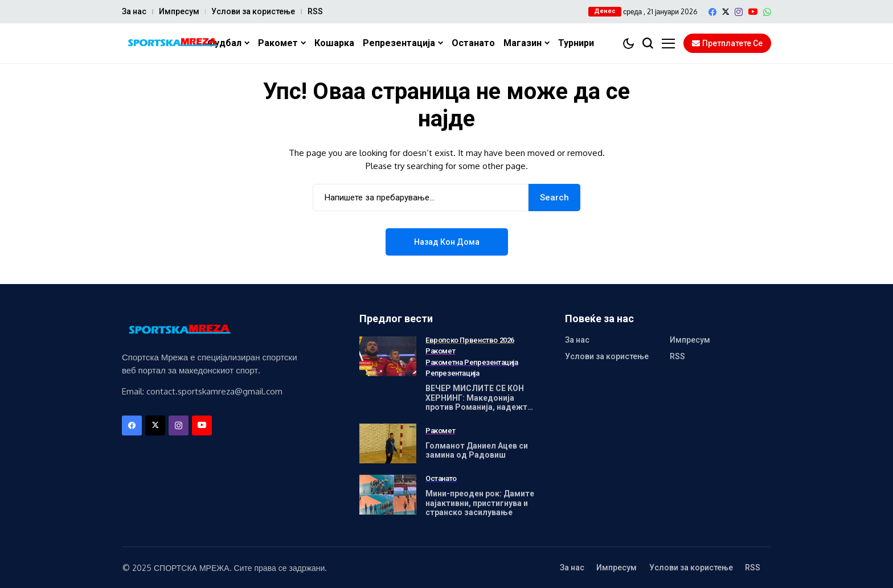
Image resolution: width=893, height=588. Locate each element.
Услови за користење (253, 11)
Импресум (179, 11)
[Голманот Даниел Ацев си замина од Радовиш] (388, 443)
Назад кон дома (447, 242)
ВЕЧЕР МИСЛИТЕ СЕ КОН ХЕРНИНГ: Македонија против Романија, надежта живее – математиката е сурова (479, 407)
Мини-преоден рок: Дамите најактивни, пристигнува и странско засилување (480, 503)
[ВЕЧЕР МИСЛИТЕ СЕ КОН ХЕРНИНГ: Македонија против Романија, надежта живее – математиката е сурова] (388, 356)
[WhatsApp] (767, 12)
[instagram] (739, 12)
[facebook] (712, 12)
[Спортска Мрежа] (170, 44)
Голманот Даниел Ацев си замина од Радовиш (477, 451)
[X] (726, 12)
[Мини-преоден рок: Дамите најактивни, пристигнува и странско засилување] (388, 495)
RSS (315, 11)
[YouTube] (753, 12)
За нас (134, 11)
